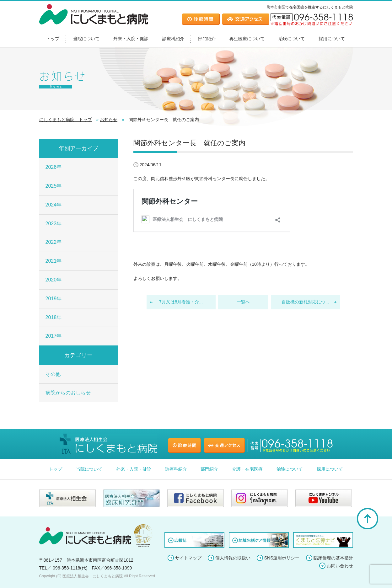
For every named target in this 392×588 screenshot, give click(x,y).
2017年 (54, 336)
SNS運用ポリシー (282, 558)
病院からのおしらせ (68, 393)
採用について (332, 39)
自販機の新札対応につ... (305, 302)
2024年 (54, 205)
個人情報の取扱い (233, 558)
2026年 (54, 167)
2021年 (54, 261)
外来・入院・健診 (131, 39)
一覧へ (243, 302)
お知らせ (109, 120)
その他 (53, 374)
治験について (292, 39)
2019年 (54, 299)
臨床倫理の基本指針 (333, 558)
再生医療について (247, 39)
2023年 (54, 224)
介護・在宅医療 (247, 469)
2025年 (54, 186)
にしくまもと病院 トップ (66, 120)
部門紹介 (207, 39)
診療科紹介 (173, 39)
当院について (86, 39)
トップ (53, 39)
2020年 (54, 280)
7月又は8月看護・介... (181, 302)
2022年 (54, 242)
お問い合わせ (340, 566)
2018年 (54, 317)
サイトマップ (188, 558)
